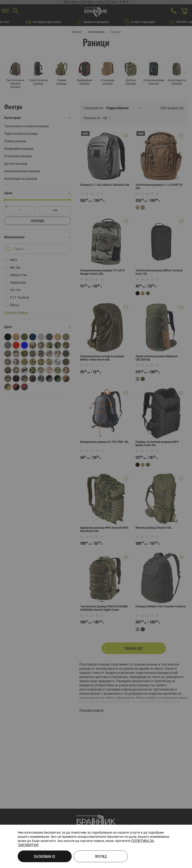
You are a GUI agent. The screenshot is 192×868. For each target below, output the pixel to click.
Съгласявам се (45, 856)
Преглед (101, 856)
